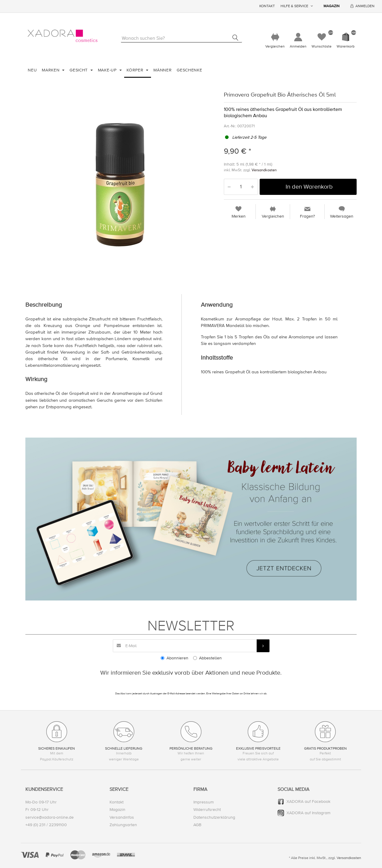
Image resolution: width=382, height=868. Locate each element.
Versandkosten (264, 170)
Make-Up (108, 70)
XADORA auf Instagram (308, 813)
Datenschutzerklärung (214, 817)
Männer (162, 70)
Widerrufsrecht (207, 810)
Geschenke (189, 70)
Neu (32, 70)
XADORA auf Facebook (308, 802)
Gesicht (79, 70)
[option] (120, 185)
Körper (136, 70)
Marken (51, 70)
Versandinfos (122, 817)
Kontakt (267, 6)
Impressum (204, 802)
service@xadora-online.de (50, 817)
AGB (197, 825)
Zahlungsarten (123, 825)
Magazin (332, 6)
